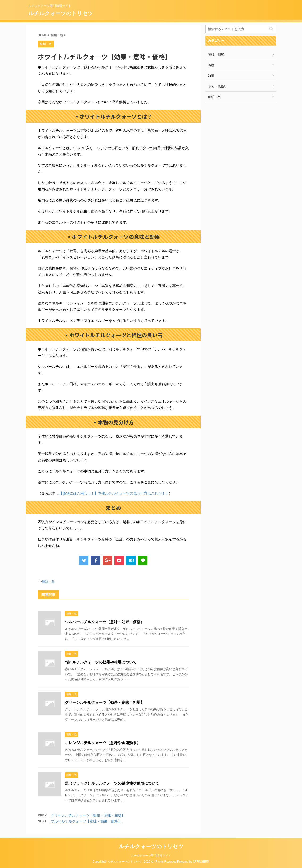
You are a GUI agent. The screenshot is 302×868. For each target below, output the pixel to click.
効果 (211, 76)
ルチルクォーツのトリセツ (61, 13)
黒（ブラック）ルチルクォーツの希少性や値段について (112, 783)
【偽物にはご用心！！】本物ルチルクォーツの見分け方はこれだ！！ (114, 493)
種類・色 (48, 581)
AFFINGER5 (201, 862)
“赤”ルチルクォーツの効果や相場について (101, 662)
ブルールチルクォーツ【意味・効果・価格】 (86, 821)
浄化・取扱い (218, 86)
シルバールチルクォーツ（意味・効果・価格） (105, 622)
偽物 (211, 65)
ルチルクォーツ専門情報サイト (151, 856)
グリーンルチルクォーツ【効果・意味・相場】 (105, 702)
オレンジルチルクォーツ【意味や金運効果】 (103, 743)
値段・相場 (216, 54)
